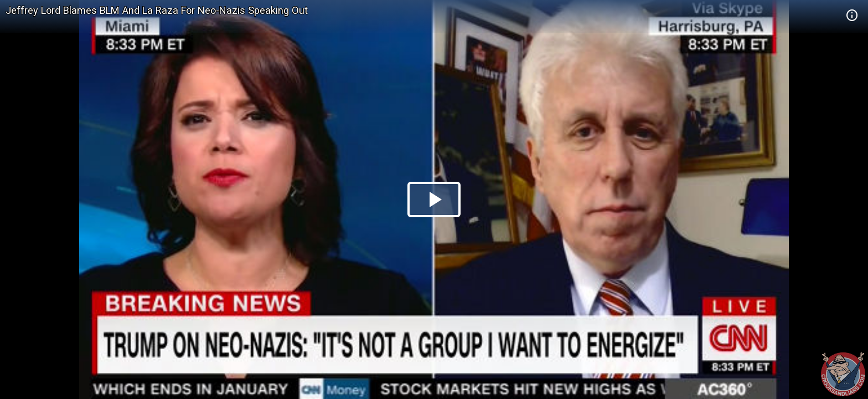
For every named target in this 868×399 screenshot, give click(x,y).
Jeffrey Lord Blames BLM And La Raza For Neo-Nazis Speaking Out (157, 10)
